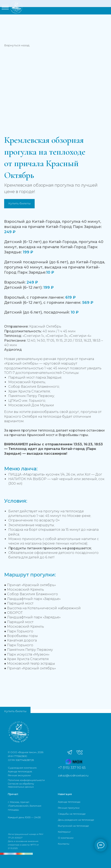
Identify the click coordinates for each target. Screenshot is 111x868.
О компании (66, 838)
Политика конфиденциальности (26, 780)
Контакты (64, 844)
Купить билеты (15, 711)
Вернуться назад (17, 45)
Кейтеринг (64, 832)
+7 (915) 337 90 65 (72, 768)
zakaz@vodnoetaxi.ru (73, 775)
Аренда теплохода (69, 802)
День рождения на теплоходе (76, 820)
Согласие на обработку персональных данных (21, 785)
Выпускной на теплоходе (73, 826)
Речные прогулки (69, 808)
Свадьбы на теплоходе (72, 814)
